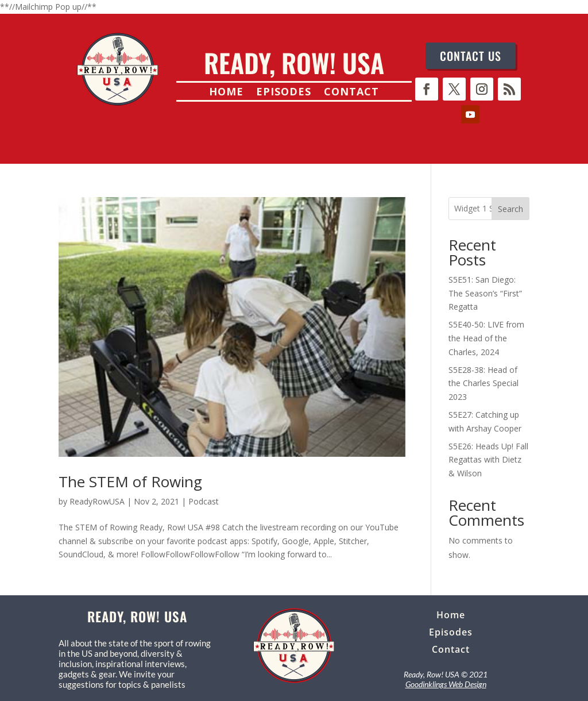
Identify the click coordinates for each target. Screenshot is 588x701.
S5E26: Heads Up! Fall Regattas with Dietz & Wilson (488, 460)
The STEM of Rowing (130, 482)
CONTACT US (471, 56)
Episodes (284, 93)
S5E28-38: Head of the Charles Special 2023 (483, 384)
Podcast (204, 501)
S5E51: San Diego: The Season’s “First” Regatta (485, 293)
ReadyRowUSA (97, 501)
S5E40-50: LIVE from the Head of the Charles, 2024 (486, 338)
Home (226, 93)
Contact (351, 93)
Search (510, 209)
